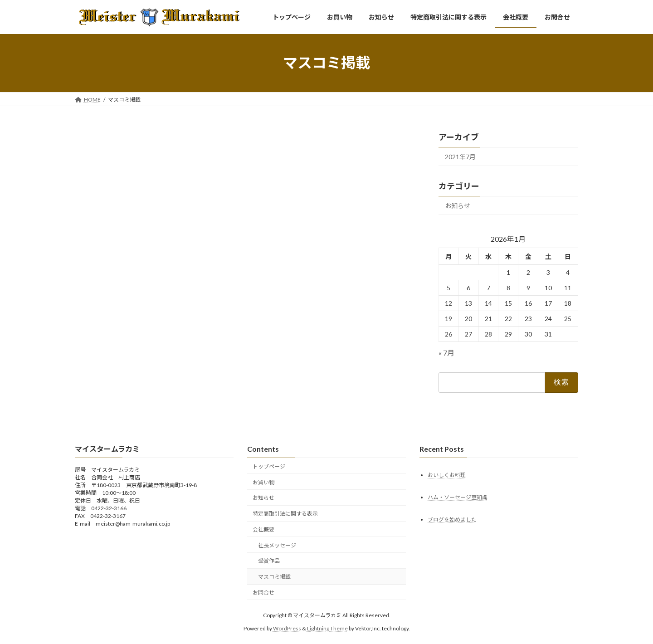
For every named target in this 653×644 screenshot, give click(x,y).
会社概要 (263, 529)
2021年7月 (460, 157)
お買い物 (263, 482)
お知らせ (458, 205)
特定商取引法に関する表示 (285, 514)
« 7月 (446, 352)
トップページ (269, 466)
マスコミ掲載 (274, 577)
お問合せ (263, 593)
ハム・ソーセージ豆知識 (458, 497)
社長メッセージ (277, 545)
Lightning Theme (327, 628)
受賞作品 (269, 561)
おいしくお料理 (447, 475)
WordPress (287, 628)
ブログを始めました (452, 520)
